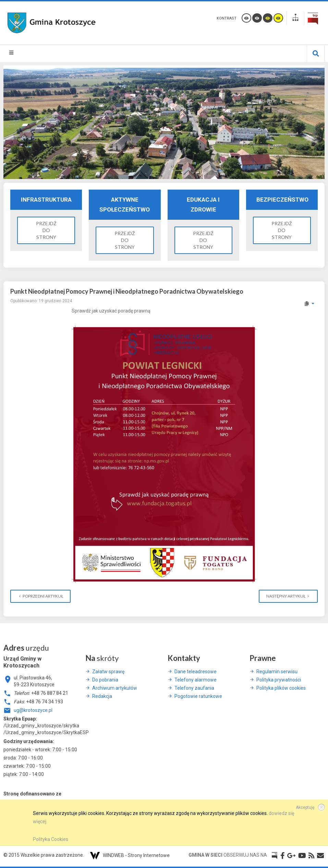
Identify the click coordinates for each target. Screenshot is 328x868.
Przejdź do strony (46, 230)
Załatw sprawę (108, 672)
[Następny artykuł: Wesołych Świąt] (288, 596)
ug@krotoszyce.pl (33, 710)
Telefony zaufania (194, 688)
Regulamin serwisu (277, 672)
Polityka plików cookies (281, 688)
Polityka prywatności (279, 680)
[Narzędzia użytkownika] (309, 304)
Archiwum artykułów (115, 688)
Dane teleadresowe (196, 672)
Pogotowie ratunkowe (198, 696)
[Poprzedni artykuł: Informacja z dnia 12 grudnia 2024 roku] (40, 596)
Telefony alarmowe (196, 680)
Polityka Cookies (51, 839)
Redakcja (102, 696)
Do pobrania (105, 680)
